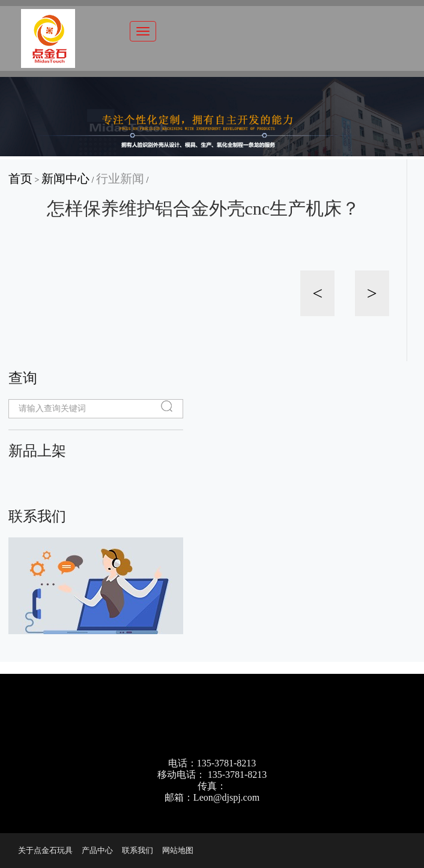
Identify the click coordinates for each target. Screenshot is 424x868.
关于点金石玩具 (45, 850)
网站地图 (178, 850)
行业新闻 (120, 179)
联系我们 (37, 516)
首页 (20, 179)
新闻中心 (65, 179)
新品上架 (37, 451)
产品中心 (97, 850)
